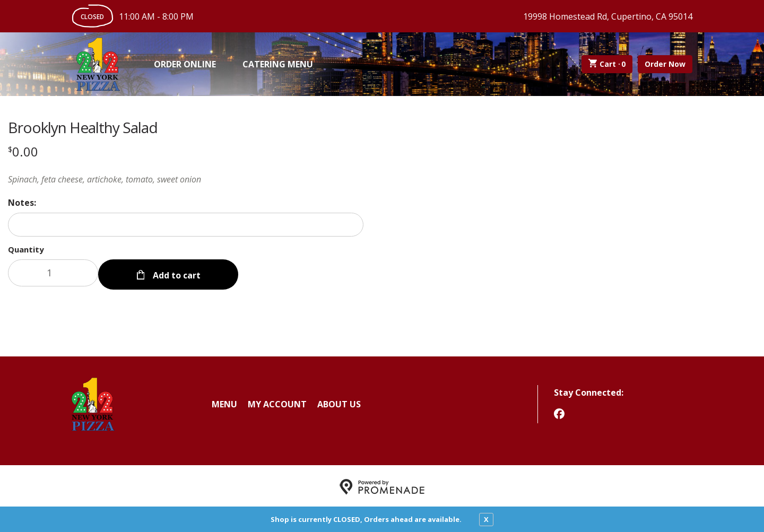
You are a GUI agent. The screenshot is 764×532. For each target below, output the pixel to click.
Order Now (665, 64)
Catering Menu (278, 64)
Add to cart (176, 273)
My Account (277, 402)
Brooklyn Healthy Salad (83, 127)
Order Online (185, 64)
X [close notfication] (486, 519)
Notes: (22, 203)
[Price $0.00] (23, 151)
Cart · (607, 64)
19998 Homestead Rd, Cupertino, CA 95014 (608, 16)
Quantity (26, 249)
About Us (339, 402)
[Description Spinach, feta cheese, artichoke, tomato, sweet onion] (186, 179)
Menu (224, 402)
